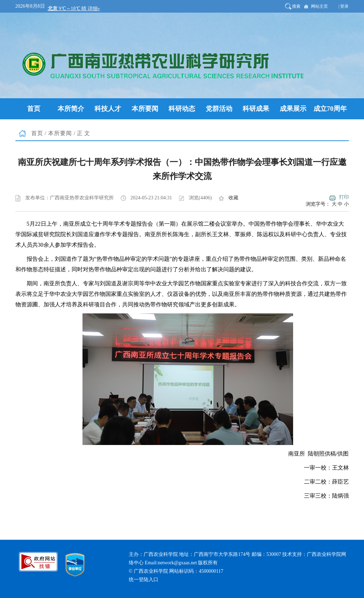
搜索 (296, 6)
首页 (37, 133)
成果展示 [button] (293, 109)
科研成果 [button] (256, 109)
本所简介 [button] (71, 109)
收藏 (233, 198)
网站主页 (319, 6)
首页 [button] (34, 109)
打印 (344, 197)
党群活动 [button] (219, 109)
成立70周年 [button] (330, 109)
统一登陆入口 (144, 580)
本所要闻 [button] (145, 109)
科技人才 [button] (108, 109)
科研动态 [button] (182, 109)
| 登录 (343, 6)
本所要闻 (60, 133)
